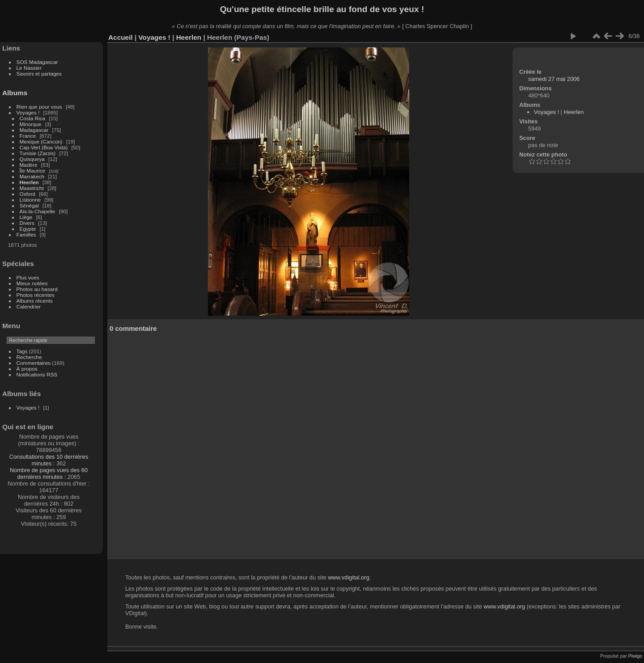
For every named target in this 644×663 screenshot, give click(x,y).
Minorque (31, 124)
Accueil (121, 37)
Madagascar (34, 130)
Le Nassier (29, 68)
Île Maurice (33, 171)
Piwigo (635, 656)
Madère (29, 165)
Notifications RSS (37, 374)
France (28, 136)
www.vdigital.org (348, 577)
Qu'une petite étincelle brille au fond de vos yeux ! (322, 9)
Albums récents (35, 301)
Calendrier (29, 306)
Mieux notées (32, 283)
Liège (26, 217)
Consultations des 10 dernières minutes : (49, 460)
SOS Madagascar (37, 62)
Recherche (29, 357)
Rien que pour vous (40, 107)
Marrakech (32, 176)
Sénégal (29, 205)
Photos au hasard (37, 289)
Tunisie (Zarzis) (38, 153)
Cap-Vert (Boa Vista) (44, 147)
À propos (27, 369)
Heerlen (29, 182)
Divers (27, 223)
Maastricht (32, 188)
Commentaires (34, 363)
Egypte (28, 229)
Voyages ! (28, 112)
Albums (15, 93)
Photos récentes (36, 295)
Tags (22, 351)
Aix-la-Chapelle (38, 211)
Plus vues (28, 277)
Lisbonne (30, 200)
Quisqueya (32, 159)
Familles (26, 234)
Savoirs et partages (39, 74)
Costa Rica (33, 118)
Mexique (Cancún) (41, 141)
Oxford (28, 194)
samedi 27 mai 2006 (554, 79)
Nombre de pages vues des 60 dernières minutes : (49, 473)
